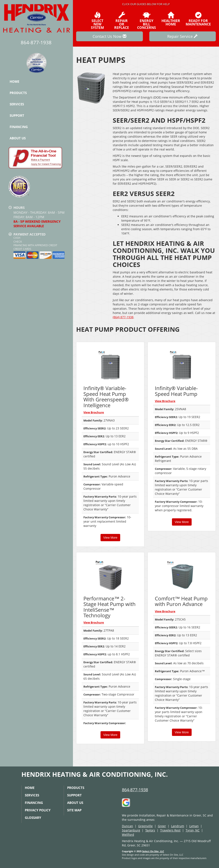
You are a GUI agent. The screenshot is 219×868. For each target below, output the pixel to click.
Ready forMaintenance (198, 19)
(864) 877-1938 (123, 317)
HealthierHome (171, 19)
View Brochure (94, 412)
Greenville (145, 826)
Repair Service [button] (182, 36)
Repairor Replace (122, 21)
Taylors (150, 830)
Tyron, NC (193, 830)
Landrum (178, 826)
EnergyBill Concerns (146, 21)
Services (17, 104)
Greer (162, 826)
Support (17, 115)
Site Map (74, 810)
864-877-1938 (135, 790)
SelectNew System (97, 21)
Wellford (128, 835)
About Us (18, 138)
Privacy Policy (38, 810)
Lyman (194, 826)
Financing (19, 127)
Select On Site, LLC (153, 851)
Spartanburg (131, 830)
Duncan (127, 826)
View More (110, 538)
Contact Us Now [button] (109, 36)
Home (14, 81)
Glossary (33, 818)
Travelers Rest (170, 830)
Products (18, 93)
